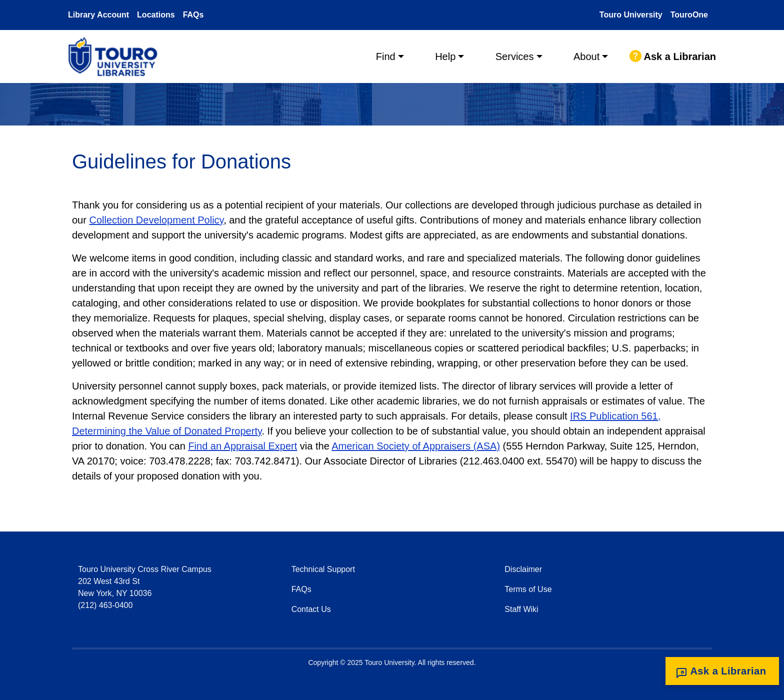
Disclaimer (523, 569)
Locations (156, 15)
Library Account (98, 15)
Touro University (631, 15)
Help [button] (445, 56)
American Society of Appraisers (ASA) (416, 446)
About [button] (586, 56)
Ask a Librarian (673, 56)
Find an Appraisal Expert (242, 446)
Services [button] (515, 56)
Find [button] (386, 56)
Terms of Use (528, 589)
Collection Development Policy (156, 220)
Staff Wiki (521, 609)
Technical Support (323, 569)
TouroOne (689, 15)
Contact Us (311, 609)
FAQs (193, 15)
